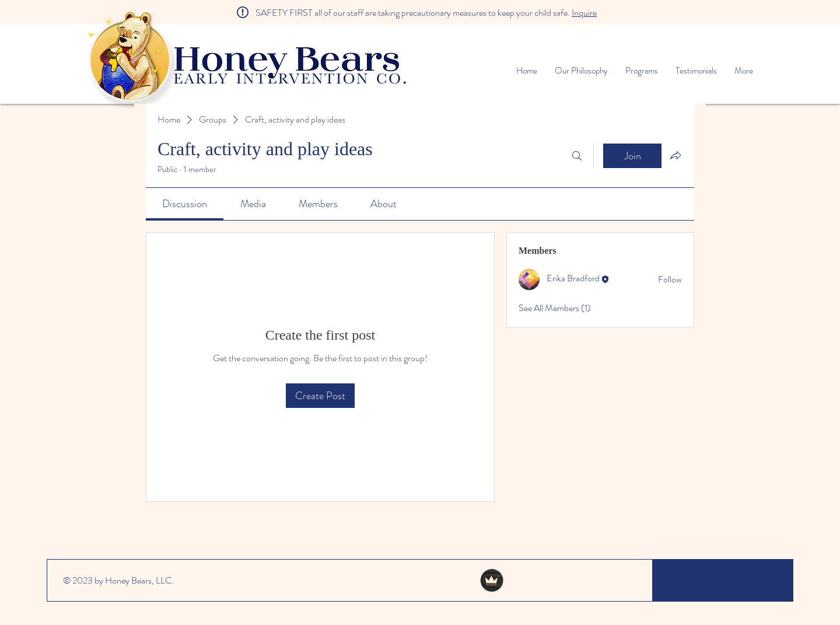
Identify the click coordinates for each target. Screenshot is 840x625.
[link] (185, 204)
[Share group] (675, 155)
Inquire (584, 13)
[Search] (577, 156)
